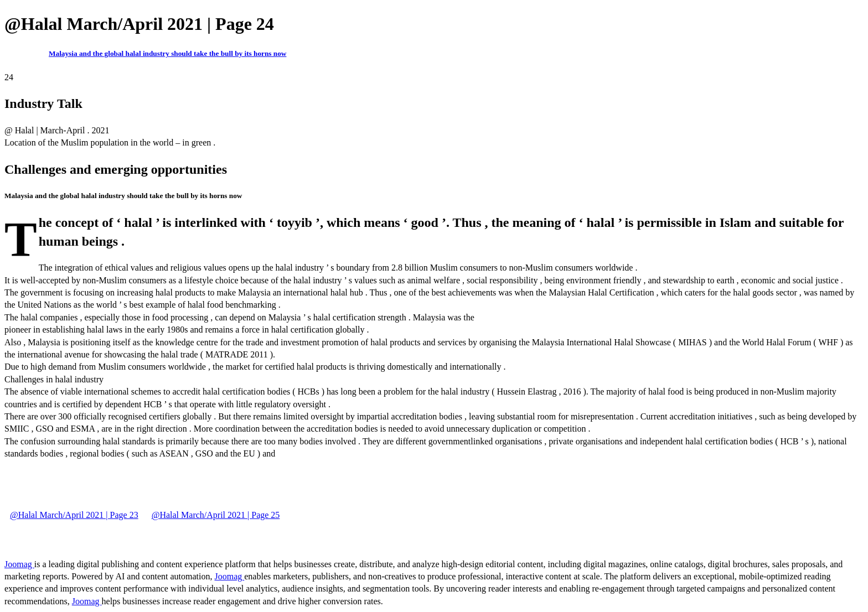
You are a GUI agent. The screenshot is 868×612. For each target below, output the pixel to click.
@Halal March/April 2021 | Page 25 (216, 515)
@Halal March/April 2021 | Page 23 (74, 515)
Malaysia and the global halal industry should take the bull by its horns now (167, 53)
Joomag (19, 564)
